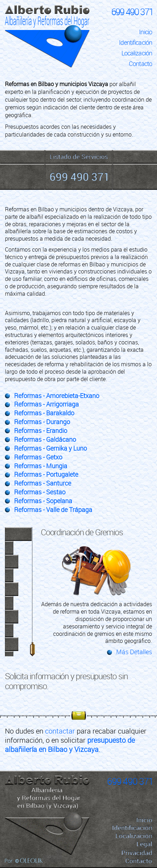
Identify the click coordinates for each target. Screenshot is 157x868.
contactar (60, 731)
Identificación (136, 43)
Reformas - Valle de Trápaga (53, 510)
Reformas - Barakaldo (44, 413)
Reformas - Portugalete (46, 474)
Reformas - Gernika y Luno (51, 448)
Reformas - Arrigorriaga (46, 404)
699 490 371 (132, 12)
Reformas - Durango (42, 422)
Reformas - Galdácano (45, 439)
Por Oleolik (24, 861)
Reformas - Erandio (41, 431)
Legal (145, 844)
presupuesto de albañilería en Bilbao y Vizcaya (70, 745)
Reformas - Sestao (40, 492)
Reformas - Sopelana (43, 501)
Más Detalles (134, 652)
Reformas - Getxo (38, 457)
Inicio (146, 32)
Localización (137, 53)
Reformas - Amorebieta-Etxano (57, 396)
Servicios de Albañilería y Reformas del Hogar (79, 157)
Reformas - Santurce (43, 483)
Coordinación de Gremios (82, 532)
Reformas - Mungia (41, 466)
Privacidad (137, 853)
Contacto (140, 64)
